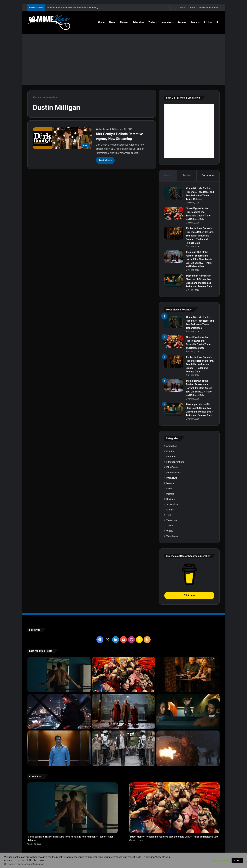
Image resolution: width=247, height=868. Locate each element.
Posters (170, 494)
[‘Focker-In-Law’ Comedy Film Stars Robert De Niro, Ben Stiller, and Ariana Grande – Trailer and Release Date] (174, 233)
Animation (172, 446)
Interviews (167, 22)
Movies (124, 22)
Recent (168, 176)
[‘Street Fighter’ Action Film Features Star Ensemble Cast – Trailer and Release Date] (174, 213)
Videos (170, 531)
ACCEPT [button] (237, 861)
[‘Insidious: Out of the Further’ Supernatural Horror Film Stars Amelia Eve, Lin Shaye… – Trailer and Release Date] (174, 257)
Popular (187, 176)
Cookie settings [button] (220, 861)
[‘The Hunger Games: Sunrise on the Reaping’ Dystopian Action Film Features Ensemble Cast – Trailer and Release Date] (123, 748)
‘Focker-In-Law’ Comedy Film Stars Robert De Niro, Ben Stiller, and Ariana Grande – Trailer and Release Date (200, 236)
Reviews (182, 22)
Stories (170, 510)
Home (183, 8)
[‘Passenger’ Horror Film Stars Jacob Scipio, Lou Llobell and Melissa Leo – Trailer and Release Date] (174, 280)
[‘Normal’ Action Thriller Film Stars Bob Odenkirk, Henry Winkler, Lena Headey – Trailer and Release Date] (188, 748)
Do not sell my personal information (24, 864)
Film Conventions (175, 462)
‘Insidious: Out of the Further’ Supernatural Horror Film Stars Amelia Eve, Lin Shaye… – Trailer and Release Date (199, 259)
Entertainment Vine (208, 8)
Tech (169, 515)
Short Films (172, 504)
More (194, 22)
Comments (208, 176)
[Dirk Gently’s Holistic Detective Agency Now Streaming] (62, 138)
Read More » (105, 160)
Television (138, 22)
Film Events (172, 467)
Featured (171, 457)
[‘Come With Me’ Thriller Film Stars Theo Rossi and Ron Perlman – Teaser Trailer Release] (174, 193)
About (193, 8)
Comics (170, 451)
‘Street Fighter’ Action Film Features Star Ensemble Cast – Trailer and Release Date (174, 837)
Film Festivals (174, 472)
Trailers (153, 22)
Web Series (172, 536)
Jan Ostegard (105, 129)
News (112, 22)
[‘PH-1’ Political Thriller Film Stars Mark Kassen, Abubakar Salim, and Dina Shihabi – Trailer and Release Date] (59, 748)
